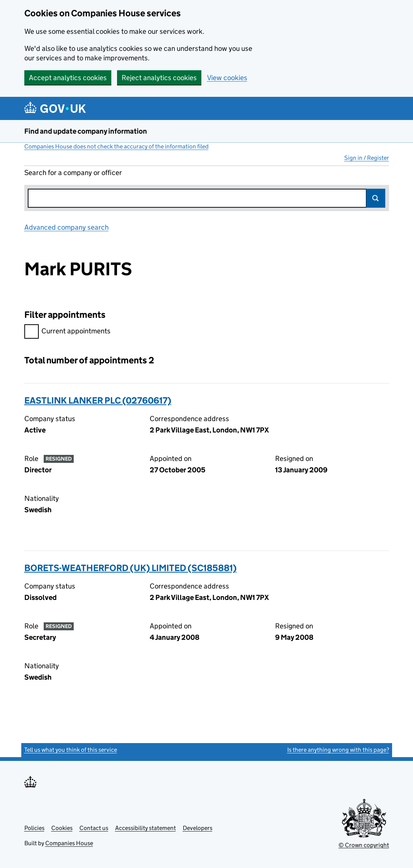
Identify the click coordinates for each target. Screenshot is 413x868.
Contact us (94, 828)
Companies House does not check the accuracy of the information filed (116, 146)
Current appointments (67, 332)
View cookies (227, 78)
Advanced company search (66, 227)
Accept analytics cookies (68, 78)
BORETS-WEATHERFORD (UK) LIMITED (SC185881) (131, 568)
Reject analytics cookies (159, 78)
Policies (34, 828)
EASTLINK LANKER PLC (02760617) (98, 400)
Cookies (62, 828)
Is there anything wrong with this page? (338, 750)
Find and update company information (86, 131)
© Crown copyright (364, 845)
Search (376, 198)
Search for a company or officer (73, 173)
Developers (198, 828)
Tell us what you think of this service (71, 750)
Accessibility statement (146, 828)
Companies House (69, 843)
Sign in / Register (367, 158)
